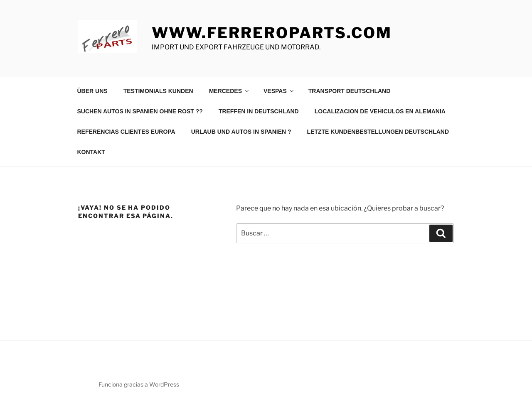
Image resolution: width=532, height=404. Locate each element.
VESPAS (279, 91)
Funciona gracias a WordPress (139, 384)
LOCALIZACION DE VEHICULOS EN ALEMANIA (380, 111)
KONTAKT (91, 152)
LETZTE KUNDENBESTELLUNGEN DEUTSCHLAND (378, 132)
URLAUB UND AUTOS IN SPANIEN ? (241, 132)
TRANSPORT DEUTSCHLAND (350, 91)
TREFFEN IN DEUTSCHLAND (259, 111)
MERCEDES (229, 91)
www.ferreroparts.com (272, 33)
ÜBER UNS (92, 91)
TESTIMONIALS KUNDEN (158, 91)
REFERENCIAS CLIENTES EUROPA (126, 132)
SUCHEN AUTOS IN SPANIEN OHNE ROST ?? (140, 111)
